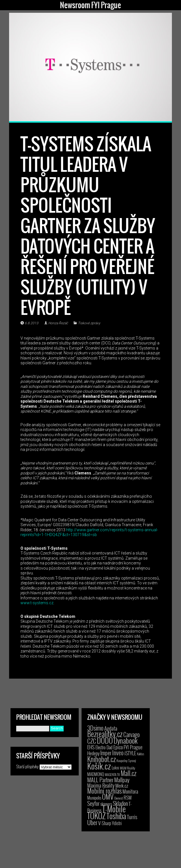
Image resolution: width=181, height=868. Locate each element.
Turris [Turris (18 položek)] (132, 817)
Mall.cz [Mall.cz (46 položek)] (129, 773)
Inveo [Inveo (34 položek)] (118, 752)
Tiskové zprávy (89, 323)
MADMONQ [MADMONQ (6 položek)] (96, 774)
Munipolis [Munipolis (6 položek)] (94, 798)
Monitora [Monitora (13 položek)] (130, 791)
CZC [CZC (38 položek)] (92, 741)
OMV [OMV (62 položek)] (108, 797)
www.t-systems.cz (37, 603)
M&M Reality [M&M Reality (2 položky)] (128, 768)
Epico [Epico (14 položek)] (118, 747)
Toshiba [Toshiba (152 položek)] (116, 816)
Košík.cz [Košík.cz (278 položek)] (99, 766)
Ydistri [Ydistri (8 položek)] (117, 823)
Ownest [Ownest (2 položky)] (118, 798)
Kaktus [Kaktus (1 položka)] (141, 754)
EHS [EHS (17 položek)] (91, 747)
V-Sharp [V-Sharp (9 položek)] (105, 823)
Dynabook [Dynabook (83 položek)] (126, 740)
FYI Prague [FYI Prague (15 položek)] (133, 747)
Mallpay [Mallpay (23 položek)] (122, 780)
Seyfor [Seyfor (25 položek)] (93, 803)
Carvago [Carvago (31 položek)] (132, 734)
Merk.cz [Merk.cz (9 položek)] (122, 786)
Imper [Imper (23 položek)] (106, 753)
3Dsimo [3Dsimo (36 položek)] (95, 728)
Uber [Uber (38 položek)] (92, 822)
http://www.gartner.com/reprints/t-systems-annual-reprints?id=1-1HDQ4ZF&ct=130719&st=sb (89, 532)
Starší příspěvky (27, 766)
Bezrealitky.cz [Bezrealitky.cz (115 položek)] (105, 734)
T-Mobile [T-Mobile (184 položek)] (114, 809)
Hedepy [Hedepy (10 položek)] (93, 753)
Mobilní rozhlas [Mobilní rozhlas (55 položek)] (104, 791)
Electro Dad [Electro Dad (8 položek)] (104, 747)
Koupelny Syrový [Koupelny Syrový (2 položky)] (126, 761)
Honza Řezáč (58, 323)
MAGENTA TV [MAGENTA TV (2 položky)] (112, 774)
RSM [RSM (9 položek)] (128, 797)
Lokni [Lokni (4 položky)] (115, 768)
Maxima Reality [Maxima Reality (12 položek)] (101, 785)
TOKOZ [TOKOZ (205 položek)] (96, 815)
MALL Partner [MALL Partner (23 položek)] (100, 780)
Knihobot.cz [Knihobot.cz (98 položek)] (101, 759)
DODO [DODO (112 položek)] (105, 740)
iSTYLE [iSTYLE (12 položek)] (130, 753)
